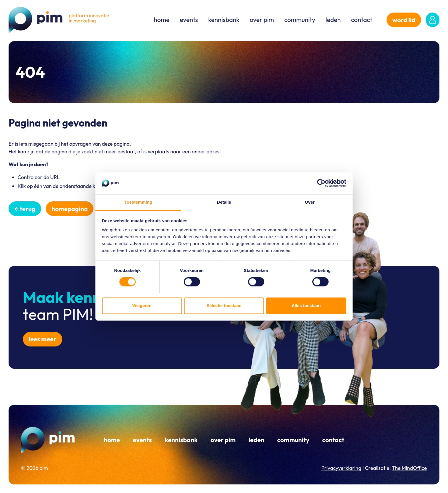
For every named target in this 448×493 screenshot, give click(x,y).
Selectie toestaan (224, 305)
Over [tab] (310, 202)
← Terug (25, 209)
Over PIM (262, 20)
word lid (404, 20)
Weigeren (142, 305)
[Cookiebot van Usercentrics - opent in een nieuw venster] (321, 183)
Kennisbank (224, 20)
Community (300, 20)
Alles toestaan (306, 305)
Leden (333, 20)
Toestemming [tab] (138, 202)
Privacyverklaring (341, 468)
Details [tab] (224, 202)
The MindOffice (409, 468)
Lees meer (42, 339)
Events (189, 20)
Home (162, 20)
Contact (362, 20)
